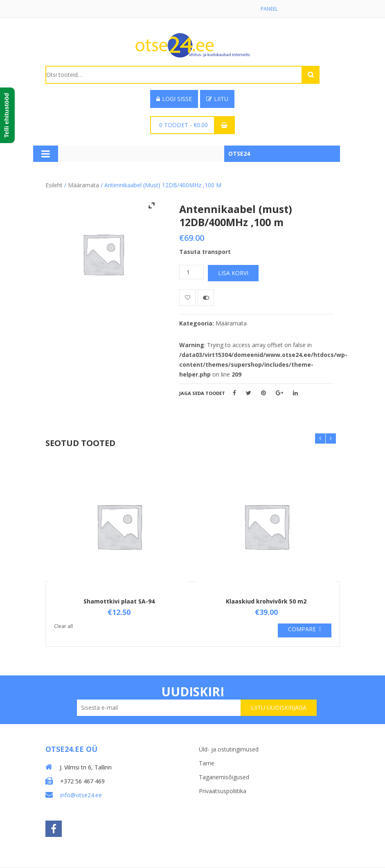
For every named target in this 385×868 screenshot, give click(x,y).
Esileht (54, 185)
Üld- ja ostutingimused (229, 749)
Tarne (207, 763)
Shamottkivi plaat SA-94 (119, 601)
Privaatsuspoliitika (223, 791)
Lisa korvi (233, 273)
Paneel (269, 9)
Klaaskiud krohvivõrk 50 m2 (266, 601)
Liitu (217, 99)
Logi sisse (174, 99)
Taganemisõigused (224, 777)
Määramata (83, 185)
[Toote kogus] (191, 272)
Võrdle (206, 298)
